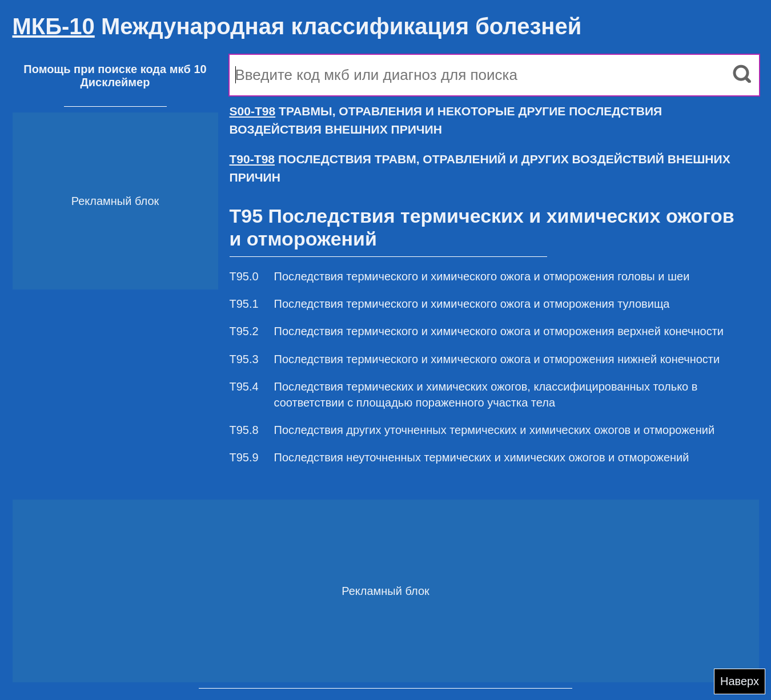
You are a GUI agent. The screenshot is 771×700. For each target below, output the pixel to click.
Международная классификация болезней (297, 26)
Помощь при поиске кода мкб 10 (115, 69)
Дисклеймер (115, 82)
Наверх (740, 681)
